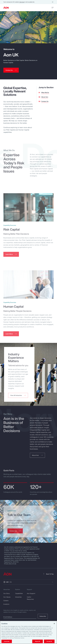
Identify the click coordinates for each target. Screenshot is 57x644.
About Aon (45, 97)
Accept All (49, 641)
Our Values (7, 599)
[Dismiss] (53, 2)
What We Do (45, 93)
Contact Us (45, 101)
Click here (22, 2)
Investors (6, 606)
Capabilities (19, 595)
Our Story (7, 595)
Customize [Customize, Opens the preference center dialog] (7, 641)
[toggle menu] (53, 8)
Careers (6, 602)
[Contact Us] (15, 532)
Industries (18, 599)
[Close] (54, 624)
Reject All (37, 641)
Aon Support (31, 595)
